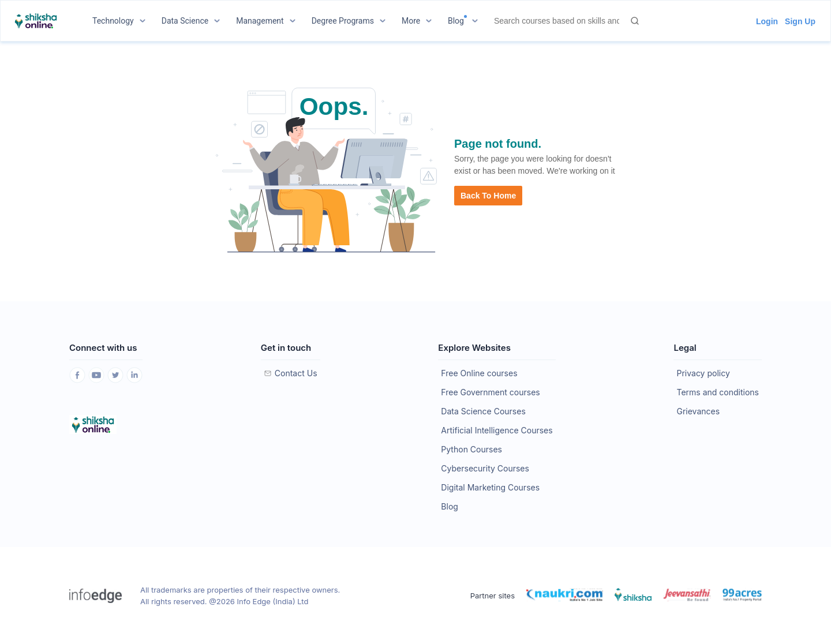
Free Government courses (490, 392)
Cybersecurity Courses (485, 468)
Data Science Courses (483, 411)
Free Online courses (479, 373)
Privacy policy (703, 373)
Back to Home (488, 196)
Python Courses (471, 449)
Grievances (698, 411)
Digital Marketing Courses (490, 487)
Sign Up (800, 21)
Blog (450, 506)
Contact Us (296, 373)
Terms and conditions (717, 392)
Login (767, 21)
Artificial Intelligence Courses (497, 430)
